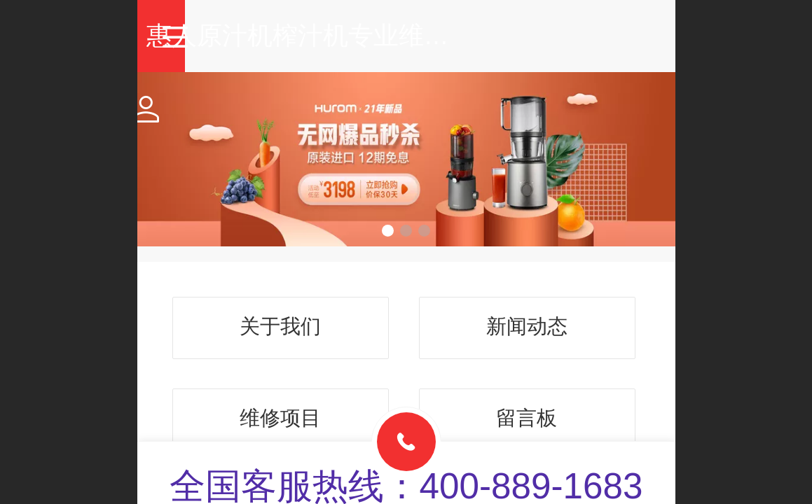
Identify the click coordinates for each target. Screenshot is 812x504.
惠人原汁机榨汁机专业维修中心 (432, 35)
